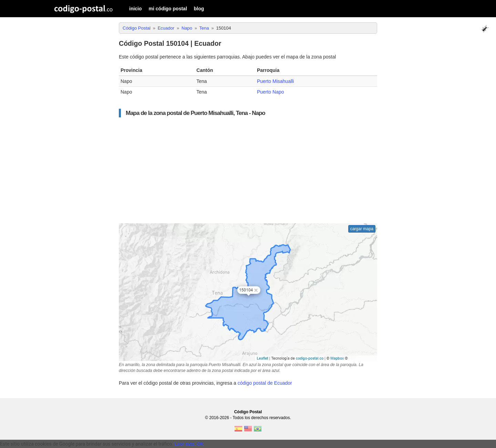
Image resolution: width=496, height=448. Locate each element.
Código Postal (248, 412)
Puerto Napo (271, 92)
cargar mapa (362, 229)
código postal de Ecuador (265, 383)
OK (200, 444)
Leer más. (185, 444)
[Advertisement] (248, 170)
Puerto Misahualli (275, 81)
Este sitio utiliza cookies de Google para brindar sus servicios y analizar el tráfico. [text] (87, 444)
